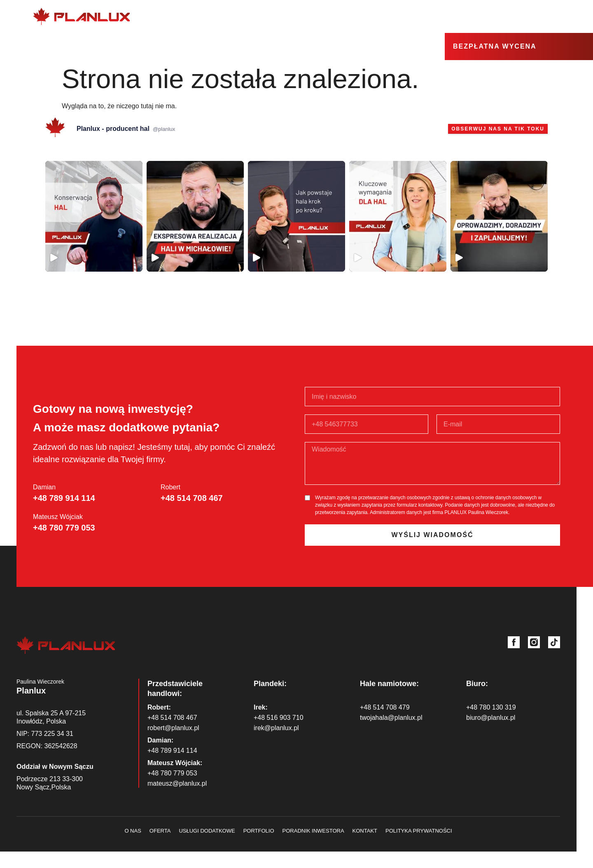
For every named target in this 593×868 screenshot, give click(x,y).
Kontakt (546, 16)
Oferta (349, 17)
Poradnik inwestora (313, 831)
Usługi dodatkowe (399, 17)
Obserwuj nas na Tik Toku (498, 129)
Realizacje (455, 17)
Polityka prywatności (419, 831)
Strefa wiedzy (505, 17)
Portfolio (259, 831)
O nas (315, 17)
